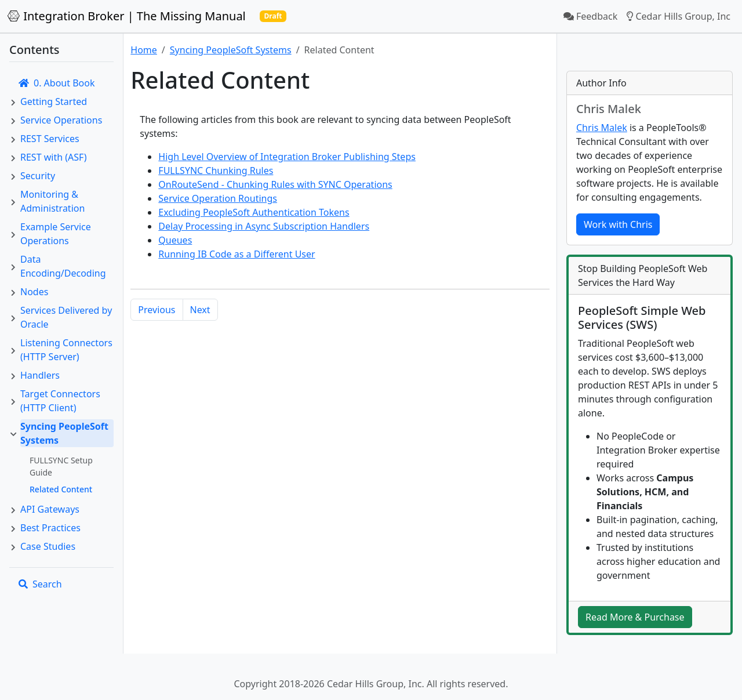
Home (144, 50)
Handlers (40, 375)
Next (200, 310)
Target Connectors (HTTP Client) (60, 401)
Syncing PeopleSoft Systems (64, 433)
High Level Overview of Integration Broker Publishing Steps (287, 157)
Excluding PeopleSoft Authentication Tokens (254, 212)
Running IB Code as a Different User (237, 254)
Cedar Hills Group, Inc (679, 16)
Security (38, 176)
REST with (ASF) (53, 157)
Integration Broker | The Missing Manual (126, 16)
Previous (157, 310)
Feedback (590, 16)
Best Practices (50, 528)
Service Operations (61, 120)
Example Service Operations (56, 234)
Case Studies (48, 546)
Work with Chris (618, 224)
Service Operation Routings (218, 198)
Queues (175, 240)
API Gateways (50, 509)
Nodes (34, 292)
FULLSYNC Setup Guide (61, 466)
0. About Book (57, 83)
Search (40, 584)
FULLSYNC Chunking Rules (216, 171)
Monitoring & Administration (52, 201)
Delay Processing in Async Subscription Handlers (264, 226)
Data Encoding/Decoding (63, 266)
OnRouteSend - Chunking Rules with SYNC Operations (275, 184)
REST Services (50, 139)
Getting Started (54, 101)
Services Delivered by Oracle (66, 317)
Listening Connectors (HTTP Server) (66, 350)
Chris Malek (602, 128)
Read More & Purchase (635, 617)
